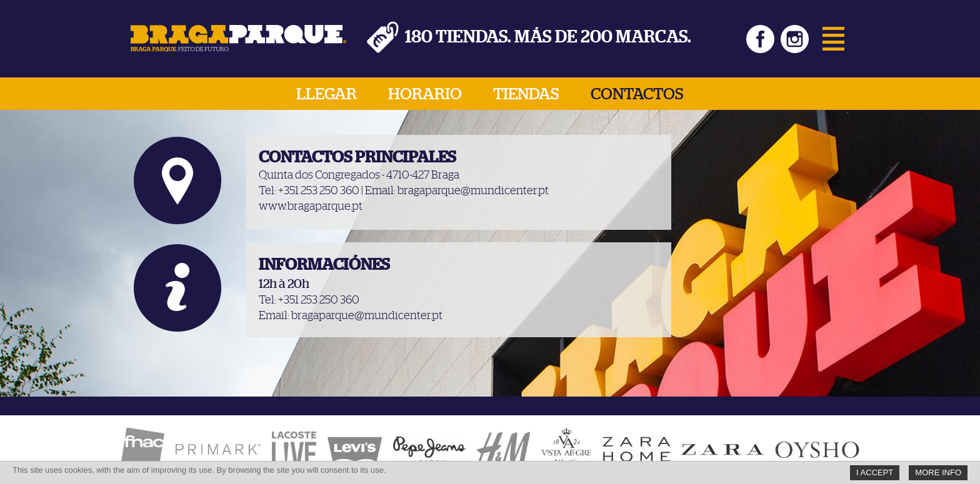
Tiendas (526, 94)
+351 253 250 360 (319, 191)
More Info (938, 472)
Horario (425, 94)
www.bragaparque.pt (311, 207)
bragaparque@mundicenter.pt (473, 191)
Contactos (637, 94)
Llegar (327, 94)
